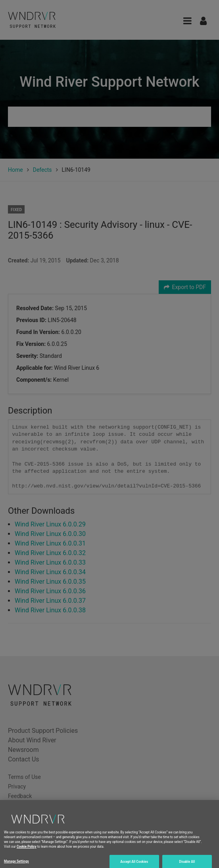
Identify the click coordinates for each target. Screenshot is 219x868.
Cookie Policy (27, 851)
